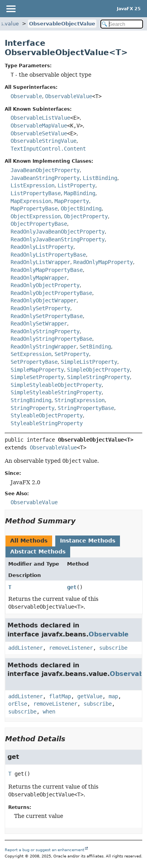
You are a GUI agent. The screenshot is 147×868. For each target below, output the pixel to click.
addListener (25, 648)
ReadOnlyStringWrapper (44, 347)
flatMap (60, 696)
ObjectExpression (36, 216)
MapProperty (72, 201)
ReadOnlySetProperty (40, 308)
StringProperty (33, 408)
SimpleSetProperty (37, 377)
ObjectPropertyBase (39, 224)
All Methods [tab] (29, 541)
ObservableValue (69, 96)
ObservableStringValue (44, 141)
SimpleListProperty (89, 362)
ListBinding (100, 178)
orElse (18, 704)
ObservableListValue (40, 118)
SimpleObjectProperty (98, 370)
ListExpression (33, 185)
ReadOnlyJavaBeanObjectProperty (58, 232)
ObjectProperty (86, 216)
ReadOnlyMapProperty (103, 262)
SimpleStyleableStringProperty (56, 392)
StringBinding (31, 400)
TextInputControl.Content (48, 149)
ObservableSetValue (39, 133)
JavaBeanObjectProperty (45, 170)
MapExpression (31, 201)
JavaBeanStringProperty (45, 178)
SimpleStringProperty (98, 377)
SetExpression (31, 354)
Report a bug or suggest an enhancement (44, 850)
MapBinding (80, 193)
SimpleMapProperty (37, 370)
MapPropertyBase (34, 208)
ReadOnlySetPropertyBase (47, 316)
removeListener (71, 648)
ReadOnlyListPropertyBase (48, 255)
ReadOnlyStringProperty (45, 331)
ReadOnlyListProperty (42, 247)
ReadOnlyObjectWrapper (44, 300)
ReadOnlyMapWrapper (39, 278)
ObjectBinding (81, 208)
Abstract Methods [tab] (38, 552)
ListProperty (76, 185)
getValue (90, 696)
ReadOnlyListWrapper (40, 262)
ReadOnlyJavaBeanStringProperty (58, 239)
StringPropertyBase (86, 408)
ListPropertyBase (36, 193)
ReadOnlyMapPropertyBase (47, 270)
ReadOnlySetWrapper (39, 323)
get (72, 587)
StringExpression (80, 400)
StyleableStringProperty (47, 423)
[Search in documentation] (122, 24)
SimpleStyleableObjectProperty (56, 385)
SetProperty (72, 354)
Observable (26, 96)
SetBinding (95, 347)
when (49, 712)
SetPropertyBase (34, 362)
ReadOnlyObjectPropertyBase (51, 293)
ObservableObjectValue (62, 24)
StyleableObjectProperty (47, 415)
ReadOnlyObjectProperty (45, 285)
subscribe (113, 648)
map (113, 696)
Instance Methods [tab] (88, 541)
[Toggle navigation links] (11, 9)
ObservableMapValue (39, 126)
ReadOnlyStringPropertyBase (51, 339)
